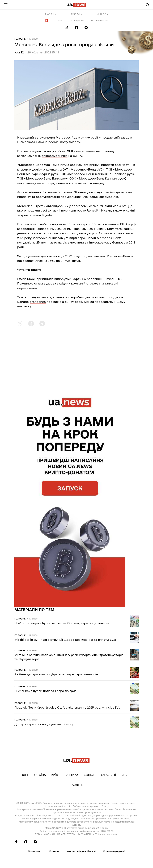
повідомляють (40, 151)
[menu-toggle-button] (6, 5)
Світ (25, 775)
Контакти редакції (114, 851)
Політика (71, 775)
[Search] (147, 5)
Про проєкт (35, 851)
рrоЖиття (77, 785)
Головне (20, 39)
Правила (54, 851)
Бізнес (33, 39)
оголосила (38, 302)
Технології (108, 775)
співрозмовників (55, 156)
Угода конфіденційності (81, 851)
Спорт (126, 775)
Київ (55, 775)
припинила (45, 279)
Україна (40, 775)
